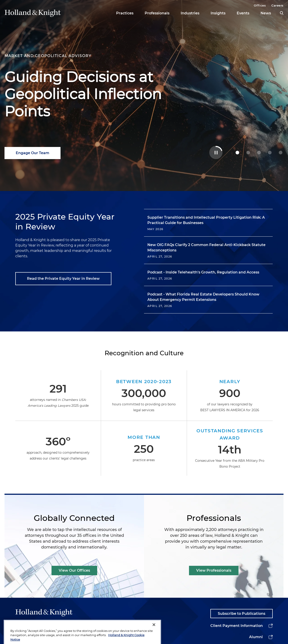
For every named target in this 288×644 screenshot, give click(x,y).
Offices (260, 5)
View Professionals (214, 570)
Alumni (256, 637)
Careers (277, 5)
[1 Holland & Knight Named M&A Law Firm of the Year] (248, 153)
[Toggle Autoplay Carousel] (216, 152)
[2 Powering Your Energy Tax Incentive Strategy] (259, 153)
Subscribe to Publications (242, 614)
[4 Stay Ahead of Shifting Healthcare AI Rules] (281, 153)
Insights (218, 13)
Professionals (157, 13)
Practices (125, 13)
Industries (190, 13)
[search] (282, 13)
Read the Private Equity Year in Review (63, 279)
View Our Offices (74, 570)
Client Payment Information (237, 626)
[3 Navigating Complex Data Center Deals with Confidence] (270, 153)
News (266, 13)
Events (243, 13)
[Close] (154, 633)
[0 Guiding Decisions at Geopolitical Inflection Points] (237, 153)
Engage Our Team (33, 153)
